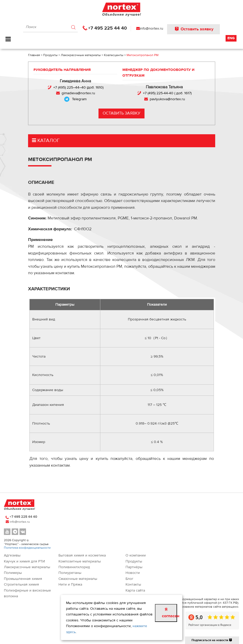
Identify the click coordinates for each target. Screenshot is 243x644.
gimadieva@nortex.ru (78, 93)
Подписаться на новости (212, 640)
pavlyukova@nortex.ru (167, 99)
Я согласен (170, 613)
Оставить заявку (193, 29)
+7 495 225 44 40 (107, 28)
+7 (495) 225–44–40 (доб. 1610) (78, 88)
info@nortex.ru (152, 29)
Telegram (79, 99)
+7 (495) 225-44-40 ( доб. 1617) (167, 93)
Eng (231, 38)
